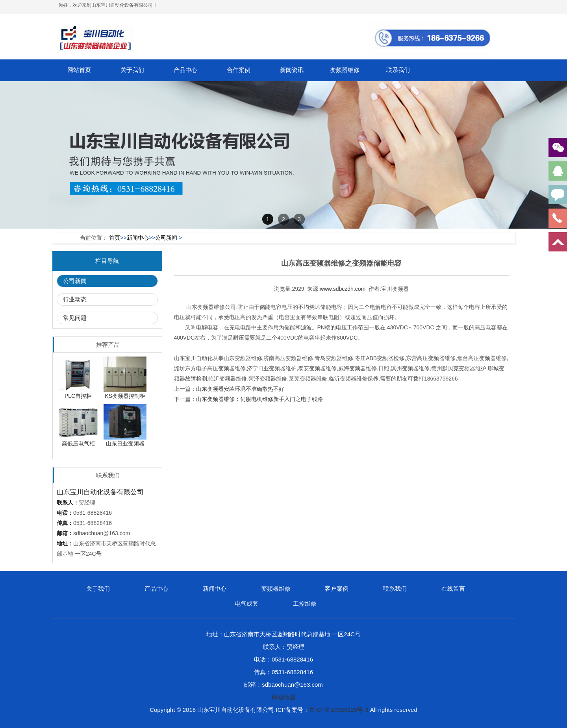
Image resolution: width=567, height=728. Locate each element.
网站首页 (79, 70)
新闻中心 (138, 238)
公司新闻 (166, 238)
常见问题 (75, 318)
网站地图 (283, 697)
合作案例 (239, 70)
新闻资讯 (292, 70)
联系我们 (398, 70)
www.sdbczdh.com (343, 289)
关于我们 (132, 70)
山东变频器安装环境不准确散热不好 (240, 389)
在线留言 (453, 588)
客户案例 (337, 588)
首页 (115, 238)
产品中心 (185, 70)
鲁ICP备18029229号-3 (339, 710)
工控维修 (305, 603)
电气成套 (246, 603)
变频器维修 (345, 70)
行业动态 (75, 299)
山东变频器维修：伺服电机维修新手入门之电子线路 (259, 399)
